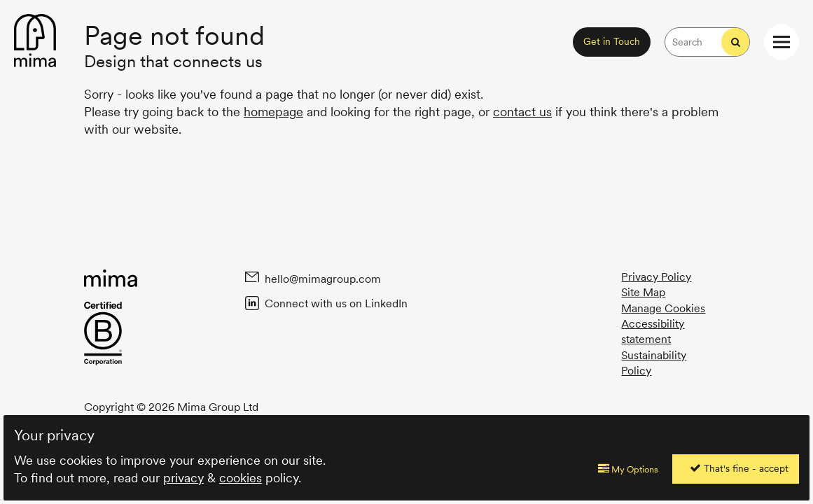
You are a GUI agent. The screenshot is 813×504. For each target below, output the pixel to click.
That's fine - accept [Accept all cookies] (739, 468)
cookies (241, 478)
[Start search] (735, 42)
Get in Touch (612, 41)
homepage (273, 112)
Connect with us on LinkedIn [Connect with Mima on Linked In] (335, 303)
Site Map (643, 292)
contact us (522, 112)
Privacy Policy (656, 277)
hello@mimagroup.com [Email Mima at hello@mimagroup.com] (322, 279)
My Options (628, 469)
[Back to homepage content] (35, 42)
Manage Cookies (663, 308)
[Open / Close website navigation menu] (781, 42)
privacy (183, 478)
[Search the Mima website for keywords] (693, 42)
